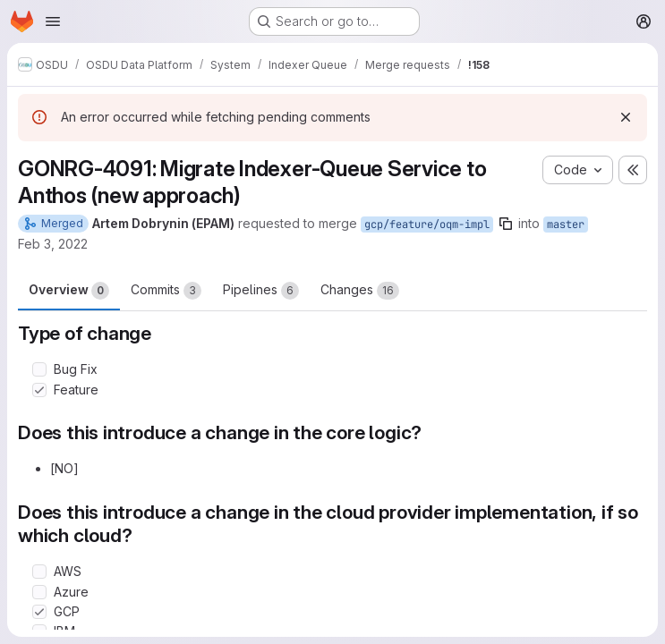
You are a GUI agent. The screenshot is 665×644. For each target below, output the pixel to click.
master (566, 225)
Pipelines (261, 291)
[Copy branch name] (506, 224)
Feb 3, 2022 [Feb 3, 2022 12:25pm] (53, 244)
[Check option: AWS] (39, 572)
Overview (69, 291)
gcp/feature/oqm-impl (427, 225)
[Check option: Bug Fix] (39, 369)
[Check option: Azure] (39, 592)
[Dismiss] (626, 117)
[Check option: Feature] (39, 390)
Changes (360, 291)
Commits (166, 291)
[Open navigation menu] (53, 21)
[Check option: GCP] (39, 612)
